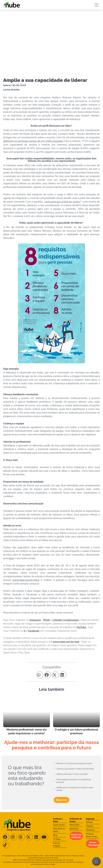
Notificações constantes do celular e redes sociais (75, 789)
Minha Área (74, 825)
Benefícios (74, 829)
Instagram (35, 620)
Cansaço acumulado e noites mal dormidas (75, 769)
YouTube (82, 627)
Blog (55, 835)
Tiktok (47, 620)
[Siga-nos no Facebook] (6, 837)
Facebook (34, 631)
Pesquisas (90, 830)
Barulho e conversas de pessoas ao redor (74, 763)
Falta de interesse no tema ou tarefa (72, 774)
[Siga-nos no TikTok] (6, 845)
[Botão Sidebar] (97, 5)
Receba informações (94, 844)
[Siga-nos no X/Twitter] (29, 837)
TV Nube (57, 839)
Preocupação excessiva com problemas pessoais (74, 781)
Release (89, 822)
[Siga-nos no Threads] (22, 837)
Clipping (90, 826)
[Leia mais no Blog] (27, 716)
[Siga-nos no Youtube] (45, 837)
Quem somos (59, 825)
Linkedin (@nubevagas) (66, 620)
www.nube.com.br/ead (66, 642)
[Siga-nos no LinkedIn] (37, 837)
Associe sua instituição (76, 836)
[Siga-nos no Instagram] (14, 837)
